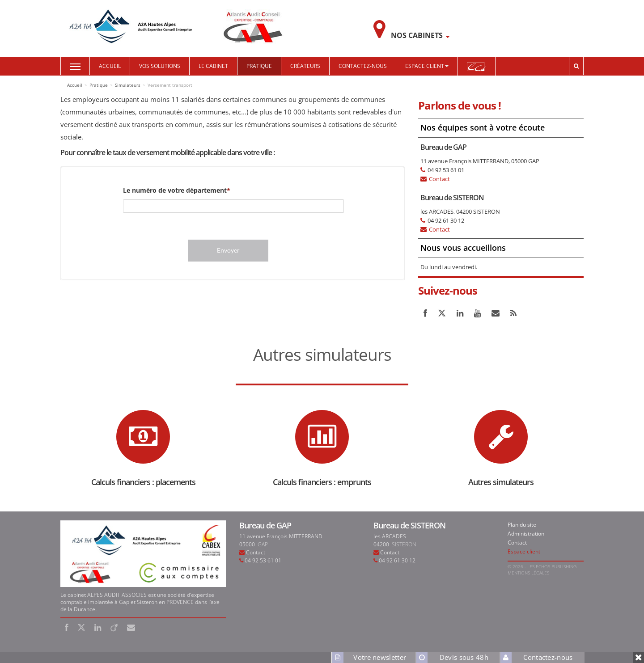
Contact (439, 179)
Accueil (110, 66)
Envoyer (228, 250)
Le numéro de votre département (175, 190)
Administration (526, 534)
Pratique (259, 66)
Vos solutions (160, 66)
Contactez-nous (363, 66)
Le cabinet (213, 66)
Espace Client (427, 66)
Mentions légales (528, 573)
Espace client (524, 551)
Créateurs (305, 66)
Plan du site (522, 525)
